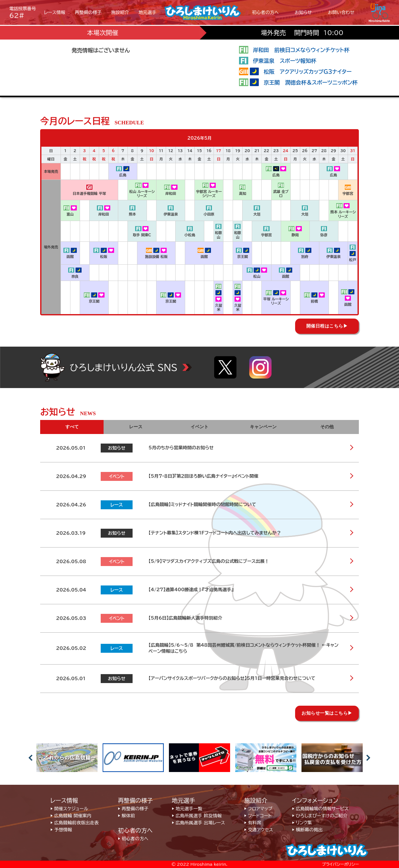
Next (368, 758)
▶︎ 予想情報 (61, 830)
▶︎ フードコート (258, 816)
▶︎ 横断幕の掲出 (307, 830)
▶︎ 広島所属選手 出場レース (198, 823)
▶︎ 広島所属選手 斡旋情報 (197, 816)
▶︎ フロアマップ (258, 809)
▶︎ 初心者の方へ (133, 839)
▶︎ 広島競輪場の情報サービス (320, 809)
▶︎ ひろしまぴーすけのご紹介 (320, 816)
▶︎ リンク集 (302, 823)
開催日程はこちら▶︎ (327, 326)
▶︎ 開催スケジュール (69, 809)
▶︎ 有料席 (253, 823)
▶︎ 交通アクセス (258, 830)
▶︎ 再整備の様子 (133, 809)
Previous (31, 758)
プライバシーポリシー (340, 864)
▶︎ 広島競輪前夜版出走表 (75, 823)
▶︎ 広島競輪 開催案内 (71, 816)
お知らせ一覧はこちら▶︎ (327, 713)
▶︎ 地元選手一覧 (187, 809)
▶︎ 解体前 (127, 816)
